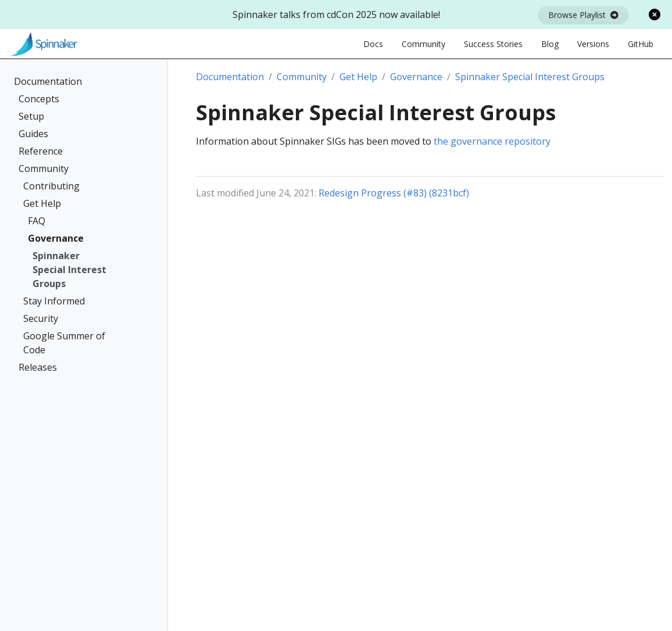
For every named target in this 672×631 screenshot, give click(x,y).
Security (41, 318)
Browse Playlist (583, 15)
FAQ (37, 221)
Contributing (51, 186)
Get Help (42, 203)
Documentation (48, 81)
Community (44, 168)
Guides (33, 134)
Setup (31, 116)
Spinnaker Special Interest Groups (69, 270)
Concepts (39, 99)
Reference (41, 151)
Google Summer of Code (64, 343)
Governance (56, 238)
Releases (38, 367)
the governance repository (492, 141)
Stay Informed (54, 301)
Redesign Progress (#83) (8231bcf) (394, 193)
